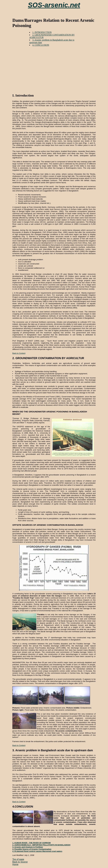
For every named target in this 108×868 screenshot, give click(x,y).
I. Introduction (23, 95)
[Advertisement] (60, 68)
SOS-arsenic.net (54, 5)
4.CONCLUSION (23, 807)
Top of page (18, 859)
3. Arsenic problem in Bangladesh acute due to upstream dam (53, 750)
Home (15, 864)
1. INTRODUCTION (42, 32)
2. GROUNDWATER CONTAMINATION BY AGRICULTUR (48, 358)
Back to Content (19, 353)
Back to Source (20, 862)
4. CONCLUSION (41, 45)
